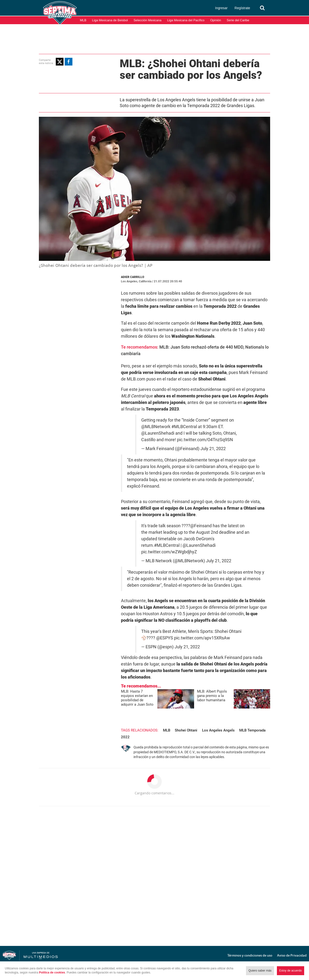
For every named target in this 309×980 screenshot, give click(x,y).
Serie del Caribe (238, 20)
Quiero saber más (260, 971)
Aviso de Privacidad (292, 955)
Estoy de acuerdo (291, 971)
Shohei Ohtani (186, 730)
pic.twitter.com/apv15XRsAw (202, 638)
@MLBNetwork (156, 427)
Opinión (216, 20)
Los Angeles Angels (218, 730)
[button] (60, 62)
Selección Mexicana (147, 20)
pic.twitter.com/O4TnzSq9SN (205, 440)
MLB (83, 20)
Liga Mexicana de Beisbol (110, 20)
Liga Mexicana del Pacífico (186, 20)
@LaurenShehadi (158, 433)
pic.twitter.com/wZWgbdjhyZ (169, 552)
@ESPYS (165, 638)
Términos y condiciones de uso (250, 955)
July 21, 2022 (213, 449)
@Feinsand (201, 526)
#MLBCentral (184, 427)
